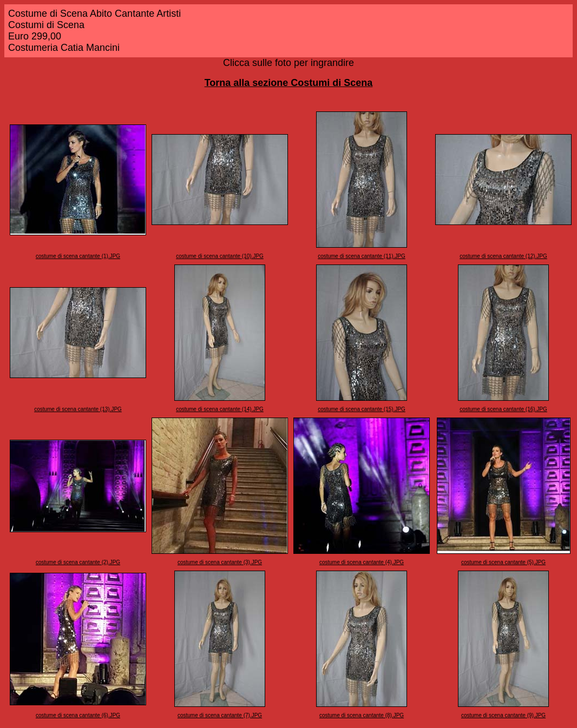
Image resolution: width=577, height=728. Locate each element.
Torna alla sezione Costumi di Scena (289, 83)
